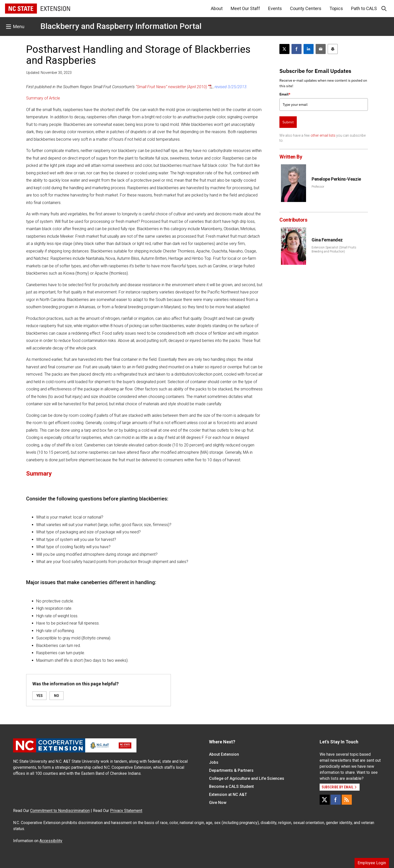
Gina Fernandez (327, 240)
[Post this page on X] (284, 49)
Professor (318, 187)
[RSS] (347, 800)
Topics (336, 8)
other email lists (323, 135)
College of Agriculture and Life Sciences (247, 778)
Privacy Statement (126, 811)
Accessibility (51, 841)
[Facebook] (336, 800)
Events (275, 8)
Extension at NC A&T (228, 795)
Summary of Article (43, 98)
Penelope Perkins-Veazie (336, 179)
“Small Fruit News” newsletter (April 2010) (171, 87)
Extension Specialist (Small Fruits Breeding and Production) (334, 249)
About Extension (224, 754)
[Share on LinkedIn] (309, 49)
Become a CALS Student (231, 786)
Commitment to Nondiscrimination (60, 811)
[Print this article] (333, 49)
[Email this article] (321, 49)
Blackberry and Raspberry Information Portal (121, 26)
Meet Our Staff (245, 8)
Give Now (218, 803)
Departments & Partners (231, 770)
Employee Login (372, 863)
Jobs (214, 762)
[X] (325, 800)
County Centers (306, 8)
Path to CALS (364, 8)
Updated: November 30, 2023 (49, 73)
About (217, 8)
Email (285, 94)
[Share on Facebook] (297, 49)
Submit (288, 122)
